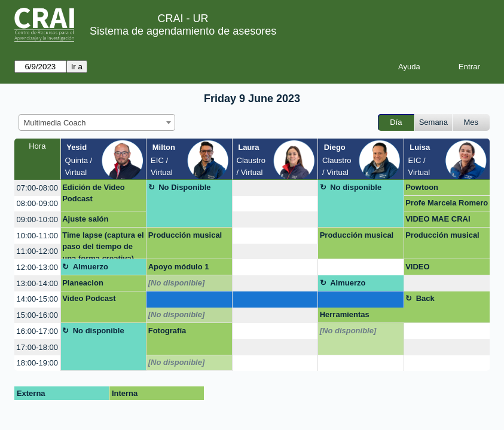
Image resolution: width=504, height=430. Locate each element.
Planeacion (83, 283)
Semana (433, 122)
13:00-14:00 (37, 283)
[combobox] (97, 122)
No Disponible (184, 187)
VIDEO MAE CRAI (438, 219)
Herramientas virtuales (345, 317)
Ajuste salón (85, 219)
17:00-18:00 (37, 347)
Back (425, 298)
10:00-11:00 (37, 236)
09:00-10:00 (37, 219)
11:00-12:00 (37, 251)
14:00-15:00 (37, 299)
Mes (471, 122)
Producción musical (185, 235)
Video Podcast (89, 298)
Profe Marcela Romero (447, 203)
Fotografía (167, 331)
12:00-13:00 (37, 267)
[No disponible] (177, 283)
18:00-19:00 (37, 363)
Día (396, 122)
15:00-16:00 (37, 315)
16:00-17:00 (37, 331)
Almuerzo (91, 267)
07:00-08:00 (37, 188)
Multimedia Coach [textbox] (55, 123)
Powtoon (422, 187)
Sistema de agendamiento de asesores (183, 31)
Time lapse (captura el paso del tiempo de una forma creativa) (103, 245)
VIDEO (417, 267)
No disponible (356, 187)
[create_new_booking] (275, 188)
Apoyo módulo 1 (179, 267)
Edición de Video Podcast (94, 193)
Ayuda (409, 67)
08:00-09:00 (37, 203)
